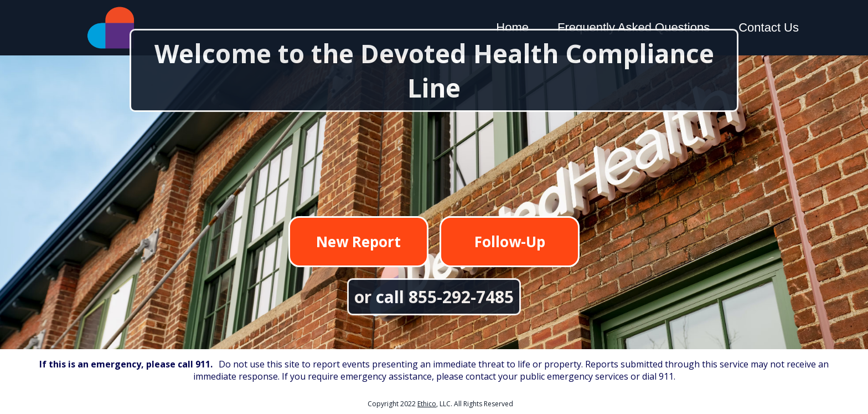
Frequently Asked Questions (634, 27)
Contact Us (769, 27)
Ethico (427, 404)
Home (512, 27)
